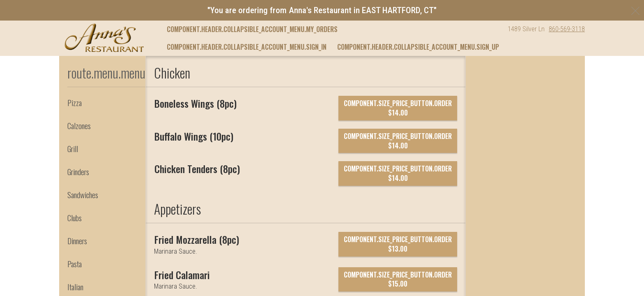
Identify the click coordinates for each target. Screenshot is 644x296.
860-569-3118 (567, 29)
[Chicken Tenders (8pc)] (197, 169)
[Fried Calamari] (182, 275)
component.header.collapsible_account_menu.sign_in (247, 47)
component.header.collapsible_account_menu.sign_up (418, 47)
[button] (104, 38)
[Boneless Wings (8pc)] (195, 103)
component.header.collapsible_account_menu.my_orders (252, 29)
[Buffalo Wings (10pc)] (194, 136)
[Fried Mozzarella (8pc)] (197, 239)
